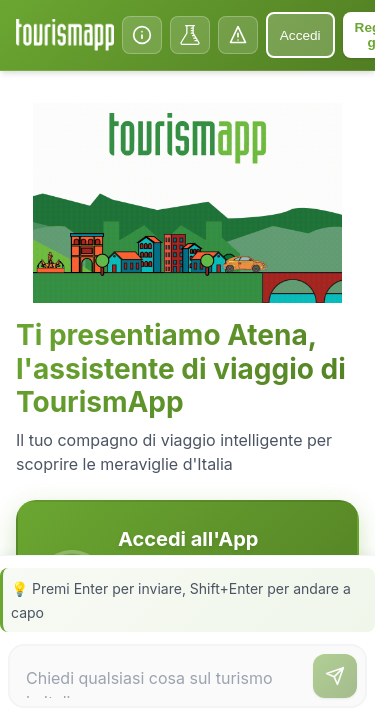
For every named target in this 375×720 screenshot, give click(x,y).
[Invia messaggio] (335, 676)
